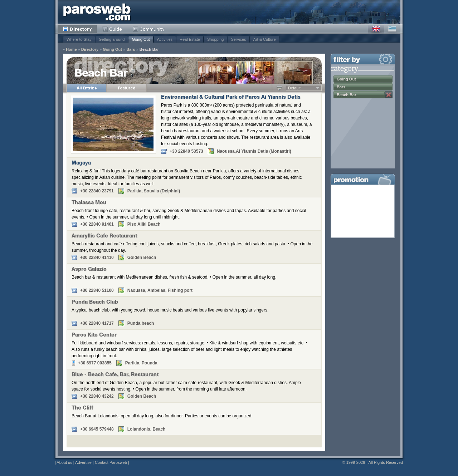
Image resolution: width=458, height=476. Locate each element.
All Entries (87, 88)
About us (64, 462)
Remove (389, 95)
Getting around (112, 39)
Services (238, 39)
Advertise (83, 462)
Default (294, 88)
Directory (77, 29)
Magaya (81, 163)
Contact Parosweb (111, 462)
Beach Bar (149, 50)
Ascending (279, 88)
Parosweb (97, 12)
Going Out (141, 39)
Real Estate (190, 39)
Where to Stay (79, 39)
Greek (392, 29)
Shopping (216, 39)
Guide (112, 29)
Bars (131, 50)
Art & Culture (265, 39)
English (376, 29)
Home (71, 50)
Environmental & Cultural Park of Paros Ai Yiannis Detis (231, 98)
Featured (127, 88)
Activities (165, 39)
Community (149, 29)
